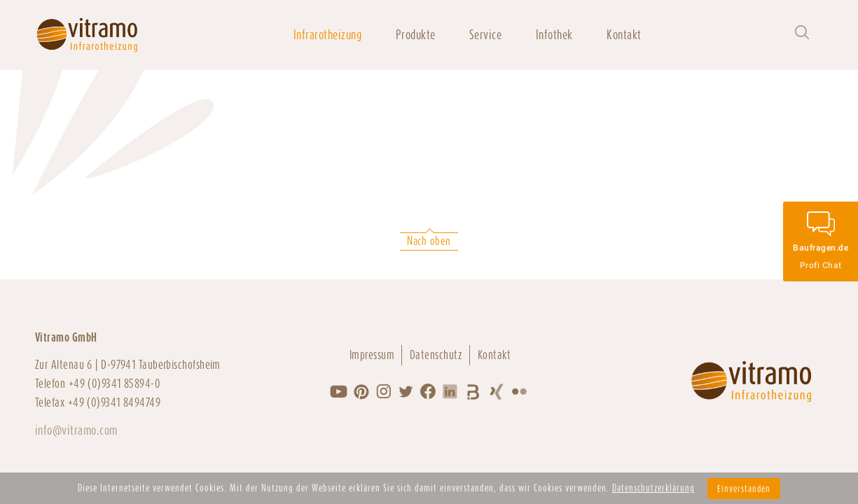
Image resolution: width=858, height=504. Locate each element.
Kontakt (624, 35)
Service (485, 35)
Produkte (416, 35)
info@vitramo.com (76, 430)
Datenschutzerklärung (653, 488)
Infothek (554, 35)
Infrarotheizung (327, 35)
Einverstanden (744, 489)
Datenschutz (436, 355)
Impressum (372, 355)
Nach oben (429, 241)
